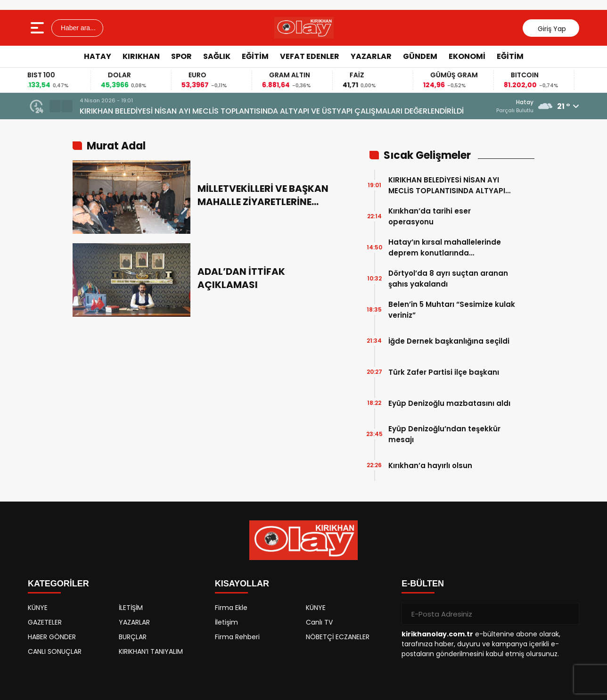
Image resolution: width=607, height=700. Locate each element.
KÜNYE (38, 608)
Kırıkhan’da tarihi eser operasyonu (430, 216)
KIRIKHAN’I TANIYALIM (151, 651)
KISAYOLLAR (242, 584)
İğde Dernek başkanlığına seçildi (449, 341)
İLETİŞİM (131, 608)
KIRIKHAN (141, 56)
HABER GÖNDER (52, 637)
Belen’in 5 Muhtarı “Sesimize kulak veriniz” (452, 310)
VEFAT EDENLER (310, 56)
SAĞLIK (217, 56)
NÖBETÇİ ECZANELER (338, 637)
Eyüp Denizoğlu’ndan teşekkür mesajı (444, 434)
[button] (55, 106)
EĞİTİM (255, 56)
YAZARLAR (371, 56)
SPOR (181, 56)
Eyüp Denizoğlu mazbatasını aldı (449, 403)
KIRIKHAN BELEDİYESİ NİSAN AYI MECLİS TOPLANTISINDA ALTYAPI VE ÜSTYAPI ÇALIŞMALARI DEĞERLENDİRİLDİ (272, 111)
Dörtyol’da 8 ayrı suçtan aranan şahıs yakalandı (448, 279)
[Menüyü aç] (38, 28)
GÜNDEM (420, 56)
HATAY (98, 56)
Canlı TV (319, 622)
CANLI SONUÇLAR (55, 651)
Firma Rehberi (237, 637)
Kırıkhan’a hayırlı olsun (430, 465)
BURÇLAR (133, 637)
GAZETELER (45, 622)
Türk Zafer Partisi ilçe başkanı (444, 372)
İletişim (226, 622)
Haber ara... (77, 28)
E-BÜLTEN (423, 584)
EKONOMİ (467, 56)
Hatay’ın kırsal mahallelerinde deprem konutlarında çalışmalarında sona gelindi (445, 248)
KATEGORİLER (58, 584)
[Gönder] (568, 614)
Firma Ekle (231, 608)
